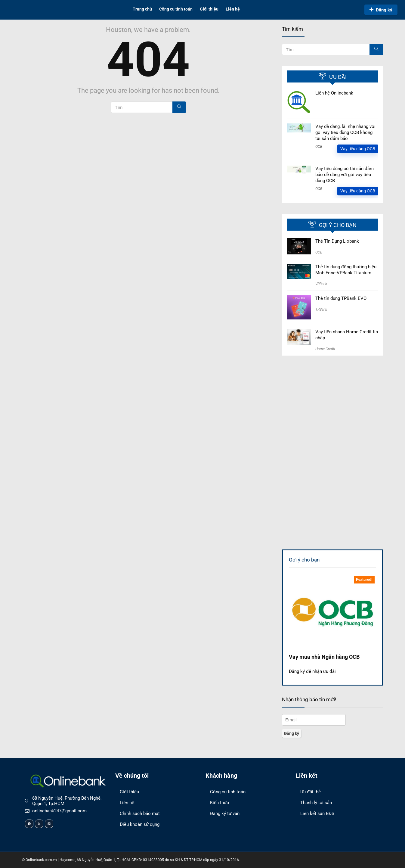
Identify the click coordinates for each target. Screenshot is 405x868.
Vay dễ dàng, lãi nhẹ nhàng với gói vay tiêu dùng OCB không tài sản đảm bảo (345, 132)
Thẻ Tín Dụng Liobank (337, 241)
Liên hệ (233, 9)
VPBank (321, 284)
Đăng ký (381, 10)
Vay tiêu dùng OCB (358, 149)
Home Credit (325, 349)
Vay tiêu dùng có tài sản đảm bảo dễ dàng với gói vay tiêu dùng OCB (345, 175)
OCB (319, 147)
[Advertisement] (332, 404)
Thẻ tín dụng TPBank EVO (341, 298)
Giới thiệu (209, 9)
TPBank (321, 310)
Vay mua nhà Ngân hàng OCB (324, 657)
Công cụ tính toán (176, 9)
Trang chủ (142, 9)
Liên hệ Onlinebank (334, 93)
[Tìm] (179, 107)
